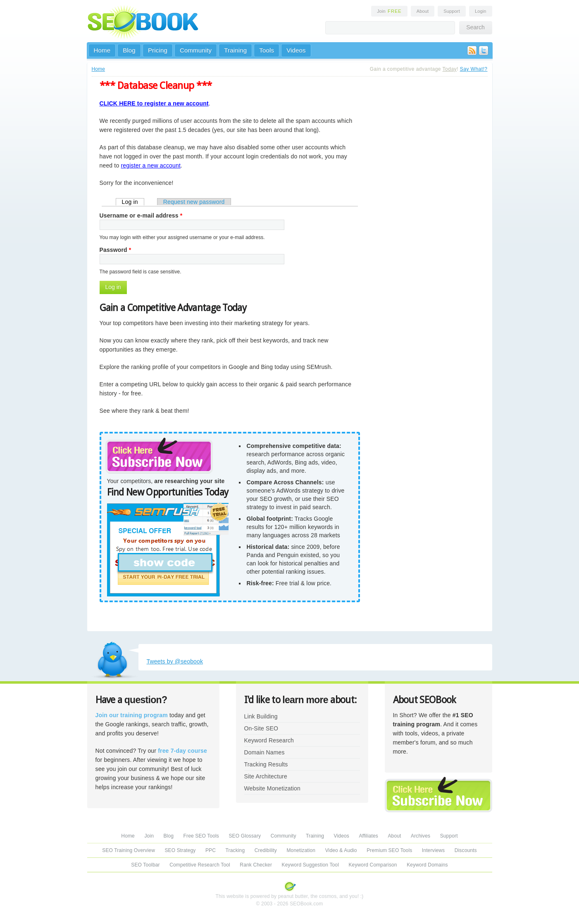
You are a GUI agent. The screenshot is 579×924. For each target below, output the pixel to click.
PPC (211, 850)
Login (481, 11)
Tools (267, 50)
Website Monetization (272, 788)
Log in (133, 202)
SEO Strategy (180, 850)
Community (196, 50)
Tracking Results (266, 764)
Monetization (301, 850)
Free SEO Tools (201, 836)
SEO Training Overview (129, 850)
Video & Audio (341, 850)
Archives (421, 836)
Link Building (261, 716)
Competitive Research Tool (200, 865)
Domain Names (264, 752)
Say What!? (474, 69)
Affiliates (368, 836)
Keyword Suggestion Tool (310, 865)
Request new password (194, 202)
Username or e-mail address (141, 215)
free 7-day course (182, 751)
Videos (296, 50)
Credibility (266, 850)
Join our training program (132, 715)
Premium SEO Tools (389, 850)
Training (235, 50)
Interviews (433, 850)
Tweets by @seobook (175, 661)
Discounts (466, 850)
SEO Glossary (245, 836)
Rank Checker (256, 865)
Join (389, 11)
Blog (129, 50)
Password (116, 250)
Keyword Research (269, 740)
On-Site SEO (261, 728)
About (423, 11)
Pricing (158, 50)
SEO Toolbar (145, 865)
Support (452, 11)
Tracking (235, 850)
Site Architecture (266, 776)
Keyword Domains (427, 865)
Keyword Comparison (373, 865)
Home (102, 50)
